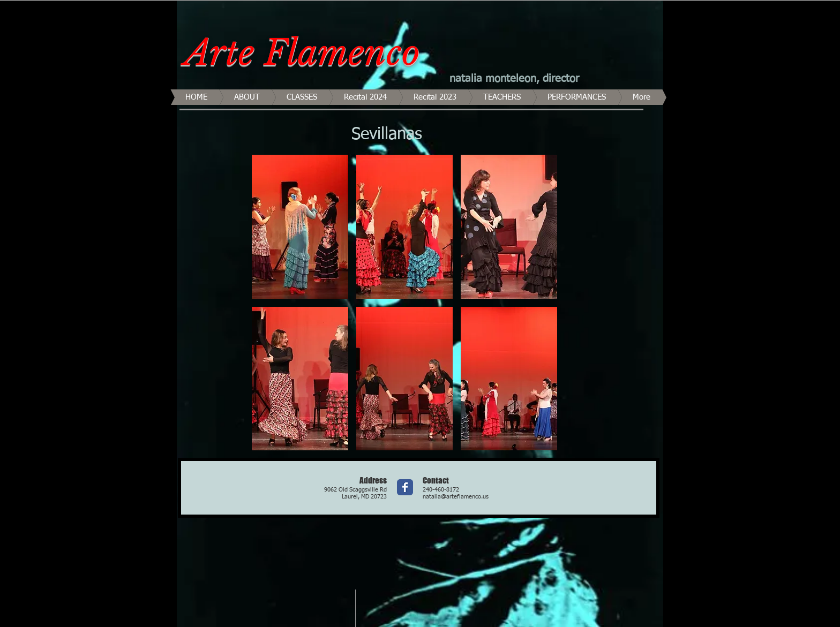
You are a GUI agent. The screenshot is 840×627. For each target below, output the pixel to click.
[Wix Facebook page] (405, 487)
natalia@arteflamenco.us (456, 497)
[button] (300, 227)
